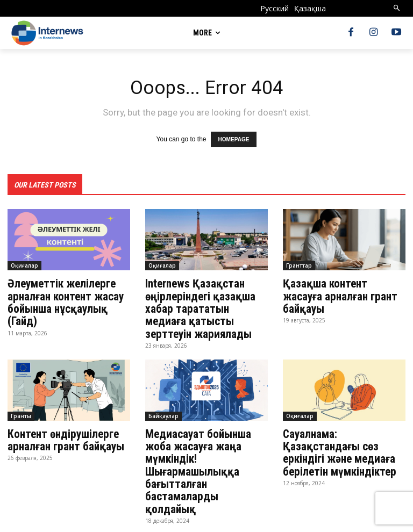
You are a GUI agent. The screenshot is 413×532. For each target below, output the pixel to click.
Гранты (21, 411)
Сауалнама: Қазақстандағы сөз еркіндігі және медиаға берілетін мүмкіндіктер (337, 447)
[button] (397, 8)
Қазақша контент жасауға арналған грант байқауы (344, 288)
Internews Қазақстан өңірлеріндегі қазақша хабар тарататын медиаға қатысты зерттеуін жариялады (205, 306)
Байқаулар (163, 411)
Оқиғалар (24, 264)
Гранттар (299, 264)
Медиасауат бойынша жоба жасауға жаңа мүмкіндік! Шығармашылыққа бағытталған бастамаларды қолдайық (205, 458)
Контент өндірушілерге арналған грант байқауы (66, 435)
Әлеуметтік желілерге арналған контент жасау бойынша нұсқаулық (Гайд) (63, 300)
